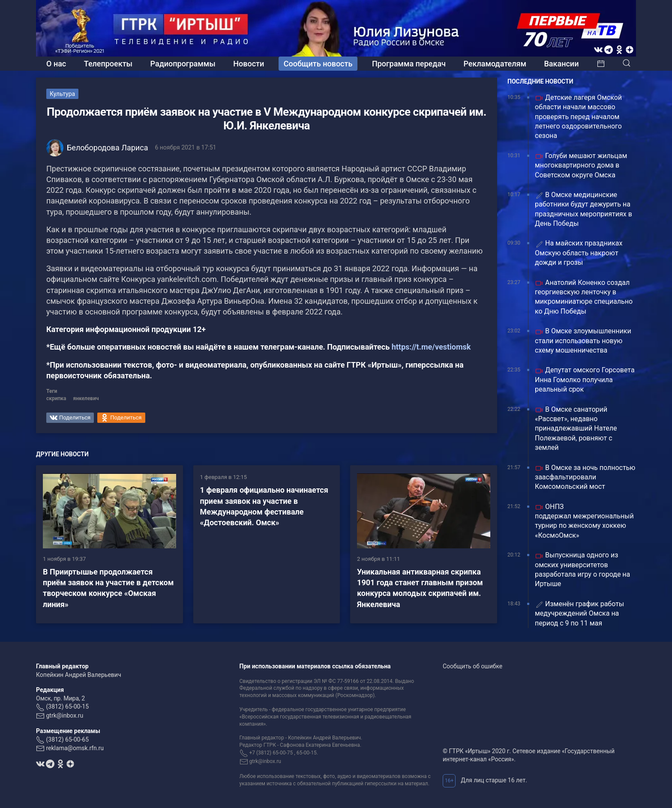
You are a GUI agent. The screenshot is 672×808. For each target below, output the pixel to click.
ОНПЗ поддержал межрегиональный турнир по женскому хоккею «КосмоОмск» (584, 521)
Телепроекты (108, 64)
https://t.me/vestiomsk (431, 347)
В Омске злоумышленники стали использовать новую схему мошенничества (583, 341)
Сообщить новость (318, 64)
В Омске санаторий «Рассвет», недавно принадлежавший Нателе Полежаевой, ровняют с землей (576, 429)
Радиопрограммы (183, 64)
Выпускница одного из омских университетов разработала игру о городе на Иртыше (582, 569)
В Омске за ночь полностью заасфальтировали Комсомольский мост (585, 477)
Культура (62, 94)
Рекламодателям (495, 64)
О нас (56, 64)
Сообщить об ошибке (472, 666)
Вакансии (561, 64)
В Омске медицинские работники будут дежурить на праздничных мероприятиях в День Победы (583, 209)
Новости (249, 64)
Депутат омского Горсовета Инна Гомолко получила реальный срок (585, 380)
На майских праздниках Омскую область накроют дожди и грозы (579, 253)
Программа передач (409, 64)
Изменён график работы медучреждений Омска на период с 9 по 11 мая (579, 613)
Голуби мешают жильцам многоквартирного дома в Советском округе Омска (581, 165)
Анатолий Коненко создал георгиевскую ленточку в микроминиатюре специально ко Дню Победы (584, 297)
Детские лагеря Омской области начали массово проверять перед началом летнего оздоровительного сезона (578, 117)
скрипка (56, 398)
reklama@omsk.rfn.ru (75, 748)
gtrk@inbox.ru (64, 715)
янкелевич (86, 398)
